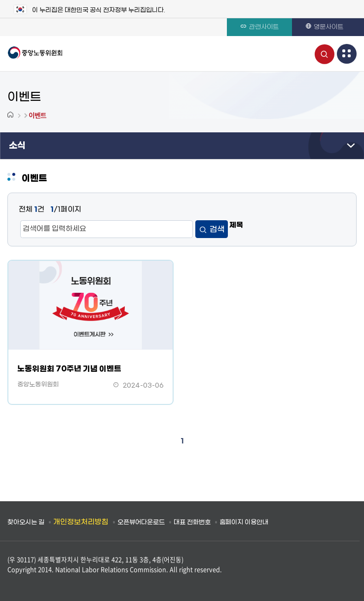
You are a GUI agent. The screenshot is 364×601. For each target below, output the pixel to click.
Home (12, 115)
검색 (217, 229)
